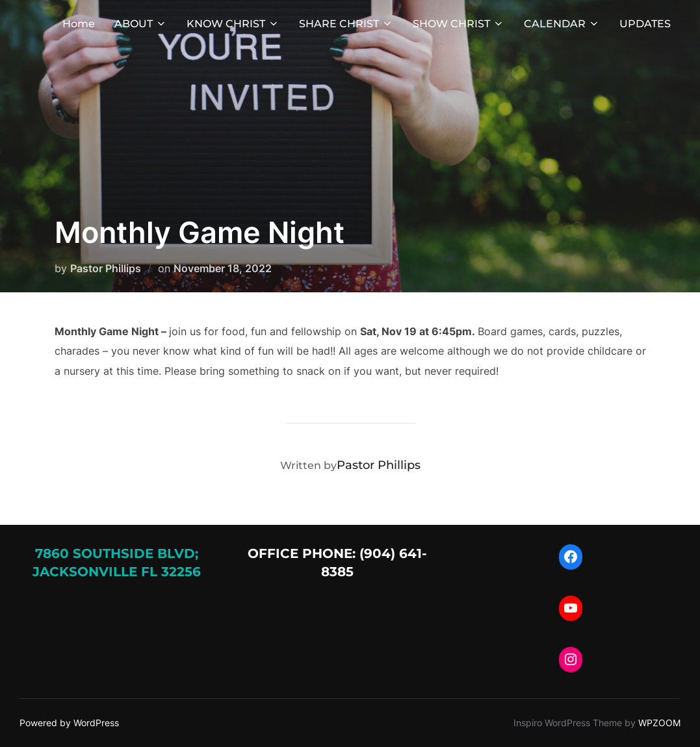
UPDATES (645, 24)
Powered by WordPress (69, 723)
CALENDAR (562, 24)
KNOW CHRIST (233, 24)
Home (79, 24)
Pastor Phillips (106, 268)
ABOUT (141, 24)
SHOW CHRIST (459, 24)
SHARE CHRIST (346, 24)
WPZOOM (659, 723)
